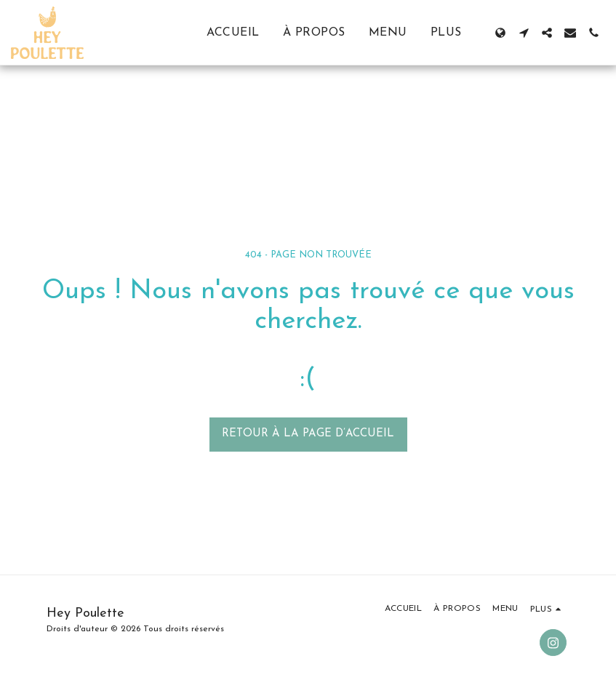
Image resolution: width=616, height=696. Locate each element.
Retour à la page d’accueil (308, 434)
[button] (524, 33)
